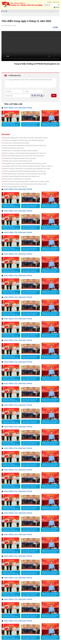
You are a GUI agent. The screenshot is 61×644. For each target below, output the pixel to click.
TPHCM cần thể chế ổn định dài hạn (13, 148)
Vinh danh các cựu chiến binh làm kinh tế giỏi (16, 143)
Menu (57, 7)
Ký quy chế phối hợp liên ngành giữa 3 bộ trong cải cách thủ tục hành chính (25, 145)
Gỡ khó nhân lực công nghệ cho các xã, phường (17, 179)
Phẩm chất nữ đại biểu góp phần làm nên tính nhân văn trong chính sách (24, 156)
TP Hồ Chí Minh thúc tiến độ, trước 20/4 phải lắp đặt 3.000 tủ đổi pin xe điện (25, 184)
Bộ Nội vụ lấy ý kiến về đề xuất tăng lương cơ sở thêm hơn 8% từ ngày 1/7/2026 (26, 181)
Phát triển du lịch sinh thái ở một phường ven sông (17, 161)
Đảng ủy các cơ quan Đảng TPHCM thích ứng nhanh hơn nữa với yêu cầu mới (50, 124)
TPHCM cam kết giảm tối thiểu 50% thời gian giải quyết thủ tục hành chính (24, 171)
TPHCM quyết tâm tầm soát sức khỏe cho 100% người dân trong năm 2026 (24, 174)
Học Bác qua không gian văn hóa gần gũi (15, 187)
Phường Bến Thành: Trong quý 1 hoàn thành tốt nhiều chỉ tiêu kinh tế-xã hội (25, 163)
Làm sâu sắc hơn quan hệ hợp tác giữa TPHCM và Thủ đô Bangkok (30, 124)
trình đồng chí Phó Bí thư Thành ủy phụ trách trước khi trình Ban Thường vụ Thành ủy (28, 166)
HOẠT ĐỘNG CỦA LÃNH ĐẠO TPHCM (18, 108)
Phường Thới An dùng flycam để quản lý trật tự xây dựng (19, 158)
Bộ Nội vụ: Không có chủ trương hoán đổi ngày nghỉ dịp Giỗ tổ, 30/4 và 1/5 (24, 153)
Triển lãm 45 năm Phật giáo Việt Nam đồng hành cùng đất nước (21, 176)
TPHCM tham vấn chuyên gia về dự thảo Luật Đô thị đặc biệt (20, 151)
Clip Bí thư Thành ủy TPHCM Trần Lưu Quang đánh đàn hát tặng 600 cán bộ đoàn (27, 169)
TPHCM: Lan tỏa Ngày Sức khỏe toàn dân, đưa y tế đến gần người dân (23, 140)
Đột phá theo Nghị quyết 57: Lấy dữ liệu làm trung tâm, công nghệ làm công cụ (25, 138)
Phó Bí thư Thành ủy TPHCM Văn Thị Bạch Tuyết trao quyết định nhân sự (11, 124)
